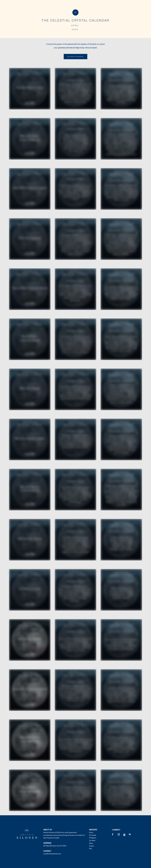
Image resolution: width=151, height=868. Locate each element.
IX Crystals (93, 835)
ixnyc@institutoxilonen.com (52, 854)
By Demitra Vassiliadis (75, 57)
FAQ (90, 849)
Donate (91, 846)
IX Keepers (93, 838)
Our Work (92, 841)
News (91, 843)
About (91, 832)
